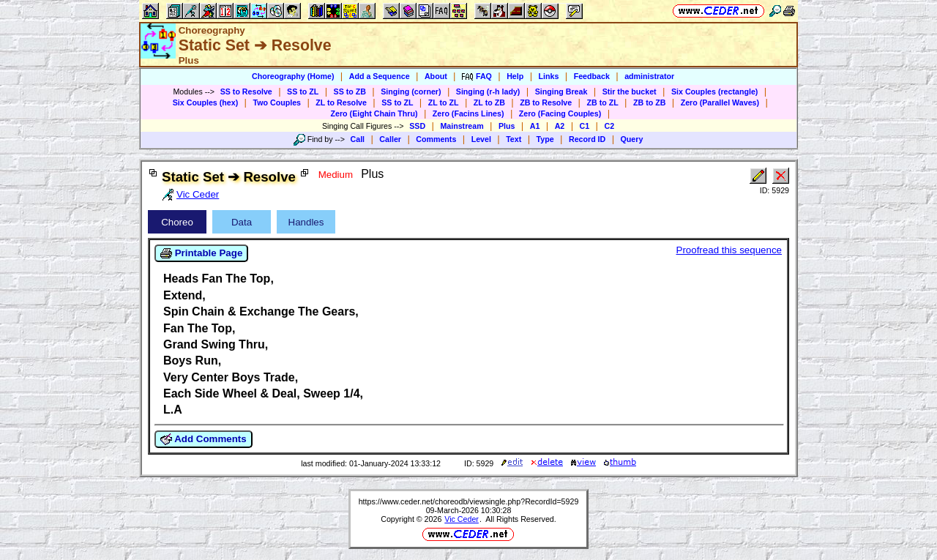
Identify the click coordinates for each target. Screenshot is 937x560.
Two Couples (277, 102)
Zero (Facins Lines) (468, 113)
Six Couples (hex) (205, 102)
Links (549, 76)
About (436, 76)
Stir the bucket (630, 92)
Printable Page (201, 253)
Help (515, 76)
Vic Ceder (462, 519)
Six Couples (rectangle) (714, 92)
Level (481, 139)
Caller (390, 139)
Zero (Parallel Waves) (720, 102)
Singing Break (561, 92)
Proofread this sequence (729, 250)
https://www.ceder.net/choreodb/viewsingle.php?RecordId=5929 (469, 501)
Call (358, 139)
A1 (535, 126)
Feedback (592, 76)
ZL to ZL (444, 102)
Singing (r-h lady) (488, 92)
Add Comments (204, 439)
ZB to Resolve (546, 102)
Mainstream (462, 126)
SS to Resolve (246, 92)
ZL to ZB (489, 102)
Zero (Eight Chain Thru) (374, 113)
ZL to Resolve (341, 102)
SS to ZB (350, 92)
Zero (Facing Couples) (560, 113)
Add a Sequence (380, 76)
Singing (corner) (411, 92)
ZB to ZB (649, 102)
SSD (417, 126)
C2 (609, 126)
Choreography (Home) (293, 76)
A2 (560, 126)
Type (545, 139)
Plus (507, 126)
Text (514, 139)
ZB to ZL (602, 102)
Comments (436, 139)
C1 (585, 126)
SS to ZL (303, 92)
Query (632, 139)
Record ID (587, 139)
